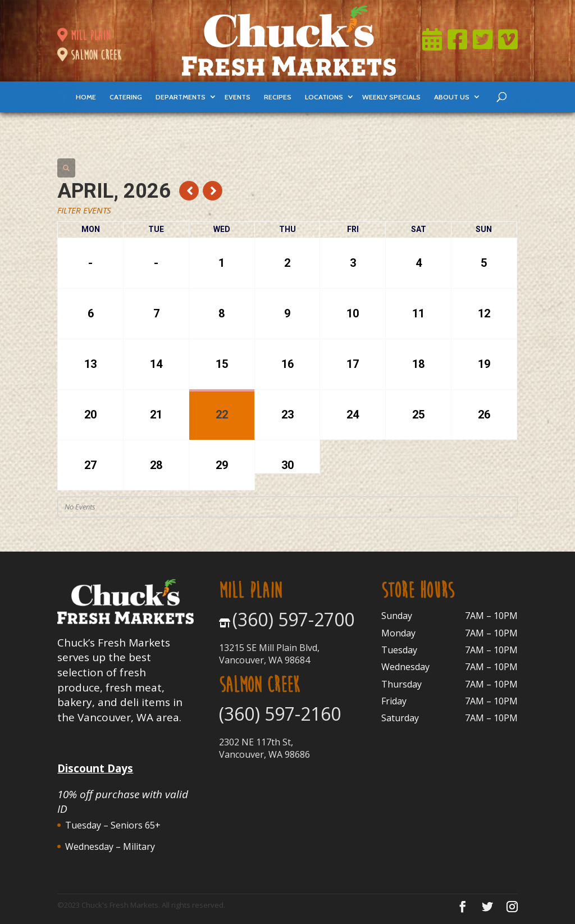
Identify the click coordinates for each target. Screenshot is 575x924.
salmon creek (89, 55)
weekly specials (391, 97)
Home (86, 97)
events (238, 97)
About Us (452, 97)
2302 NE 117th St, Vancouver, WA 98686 (264, 748)
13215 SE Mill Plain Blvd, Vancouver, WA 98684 (269, 654)
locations (324, 97)
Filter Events (84, 210)
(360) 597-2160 (280, 714)
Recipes (278, 97)
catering (126, 97)
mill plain (84, 35)
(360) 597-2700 (293, 619)
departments (181, 97)
